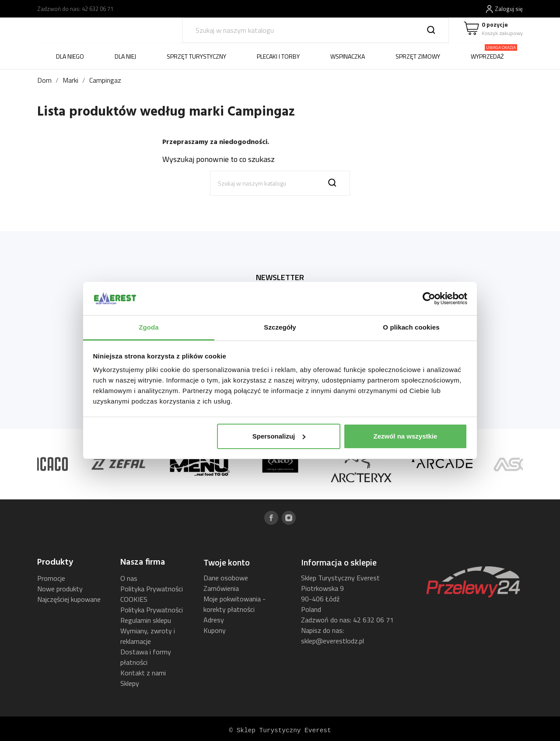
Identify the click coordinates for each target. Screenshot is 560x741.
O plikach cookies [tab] (411, 327)
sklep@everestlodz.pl (332, 641)
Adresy (214, 620)
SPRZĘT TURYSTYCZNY (196, 56)
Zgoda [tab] (149, 327)
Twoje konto (227, 562)
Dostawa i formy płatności (146, 657)
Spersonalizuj (279, 436)
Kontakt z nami (143, 673)
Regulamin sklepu (146, 620)
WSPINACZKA (348, 56)
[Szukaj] (316, 30)
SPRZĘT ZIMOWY (418, 56)
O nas (129, 578)
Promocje (51, 578)
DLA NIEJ (125, 56)
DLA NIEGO (70, 56)
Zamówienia (221, 588)
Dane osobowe (226, 578)
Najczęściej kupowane (69, 599)
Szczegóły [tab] (280, 327)
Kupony (215, 630)
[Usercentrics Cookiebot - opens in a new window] (429, 299)
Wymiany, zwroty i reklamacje (148, 636)
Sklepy (130, 683)
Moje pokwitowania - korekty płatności (234, 604)
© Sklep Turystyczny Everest (280, 730)
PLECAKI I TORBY (278, 56)
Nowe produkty (60, 589)
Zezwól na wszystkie (405, 436)
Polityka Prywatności (152, 610)
